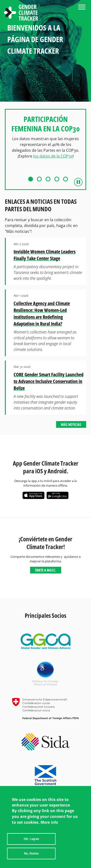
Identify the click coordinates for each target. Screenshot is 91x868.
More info (49, 823)
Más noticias (71, 424)
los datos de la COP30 (53, 156)
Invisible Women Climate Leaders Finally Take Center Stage (45, 255)
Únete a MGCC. (46, 570)
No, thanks (31, 854)
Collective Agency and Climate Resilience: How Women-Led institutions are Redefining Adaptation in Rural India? (42, 313)
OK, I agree (31, 840)
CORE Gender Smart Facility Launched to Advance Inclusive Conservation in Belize (49, 381)
